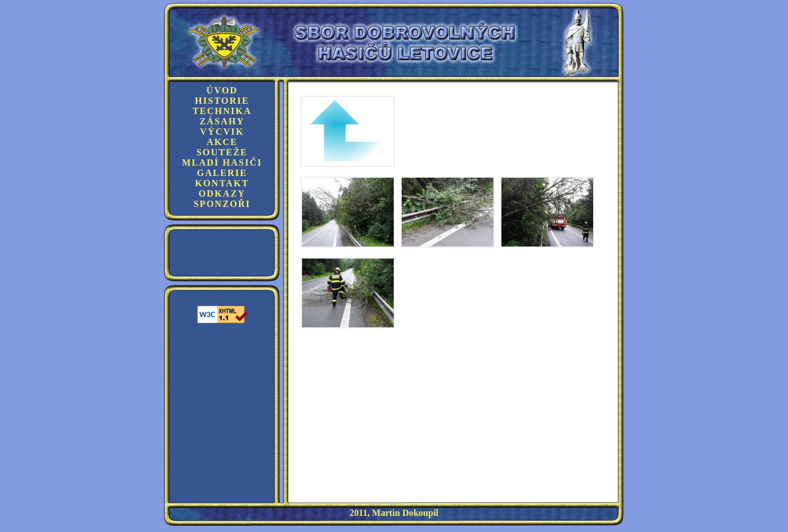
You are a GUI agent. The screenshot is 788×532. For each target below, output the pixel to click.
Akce (222, 142)
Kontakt (222, 183)
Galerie (222, 173)
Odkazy (222, 193)
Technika (222, 111)
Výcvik (222, 132)
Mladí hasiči (222, 163)
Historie (222, 101)
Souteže (222, 152)
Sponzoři (222, 204)
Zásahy (222, 121)
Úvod (222, 90)
